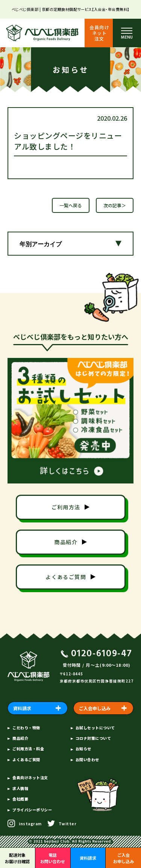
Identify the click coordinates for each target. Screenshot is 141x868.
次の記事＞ (115, 205)
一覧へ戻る (71, 205)
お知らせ (83, 749)
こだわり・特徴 (26, 728)
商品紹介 (20, 738)
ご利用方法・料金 (28, 749)
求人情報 (20, 788)
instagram (30, 824)
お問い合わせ (87, 759)
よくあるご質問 (26, 759)
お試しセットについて (95, 728)
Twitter (68, 824)
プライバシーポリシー (32, 810)
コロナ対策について (93, 738)
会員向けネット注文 (99, 33)
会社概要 (20, 799)
